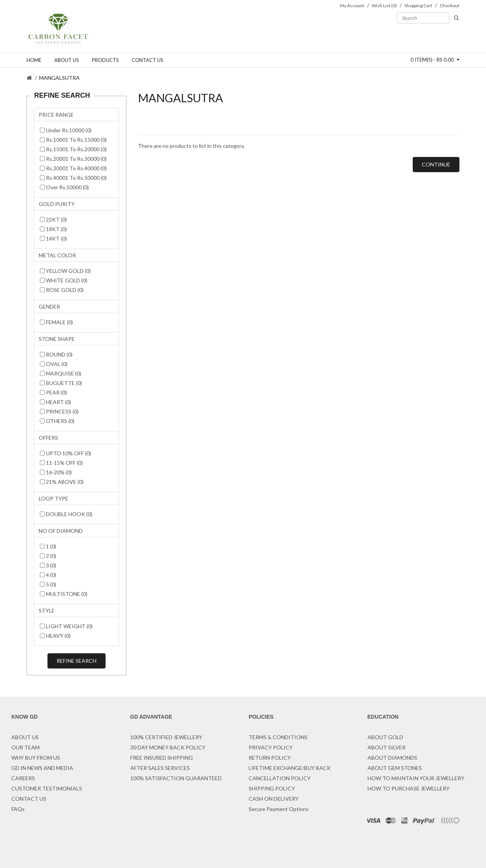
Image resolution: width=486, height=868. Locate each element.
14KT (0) (53, 238)
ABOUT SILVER (387, 747)
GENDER (49, 306)
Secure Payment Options (279, 809)
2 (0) (48, 556)
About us (67, 60)
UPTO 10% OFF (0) (65, 453)
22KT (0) (53, 219)
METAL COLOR (57, 255)
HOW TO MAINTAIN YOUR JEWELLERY (416, 778)
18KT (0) (53, 229)
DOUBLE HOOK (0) (66, 514)
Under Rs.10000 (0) (66, 130)
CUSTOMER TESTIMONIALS (47, 788)
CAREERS (23, 778)
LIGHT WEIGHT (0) (66, 626)
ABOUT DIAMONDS (392, 758)
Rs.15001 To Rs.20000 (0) (73, 149)
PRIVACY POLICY (271, 747)
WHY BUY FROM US (36, 758)
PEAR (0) (53, 392)
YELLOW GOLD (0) (65, 271)
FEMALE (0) (56, 322)
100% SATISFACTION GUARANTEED (176, 778)
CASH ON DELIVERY (274, 799)
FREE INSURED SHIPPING (162, 758)
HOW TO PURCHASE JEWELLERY (409, 788)
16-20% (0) (56, 472)
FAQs (18, 809)
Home (34, 60)
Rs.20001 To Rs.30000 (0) (73, 159)
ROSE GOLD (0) (62, 290)
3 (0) (48, 565)
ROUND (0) (56, 354)
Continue (436, 164)
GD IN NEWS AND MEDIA (42, 768)
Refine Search (77, 661)
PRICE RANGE (56, 115)
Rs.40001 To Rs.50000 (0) (73, 178)
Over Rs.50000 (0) (64, 187)
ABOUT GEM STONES (395, 768)
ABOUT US (25, 737)
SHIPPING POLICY (272, 788)
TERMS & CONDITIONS (278, 737)
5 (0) (48, 584)
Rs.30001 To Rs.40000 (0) (73, 168)
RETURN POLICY (270, 758)
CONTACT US (29, 799)
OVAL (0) (54, 364)
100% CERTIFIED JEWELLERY (166, 737)
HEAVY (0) (55, 636)
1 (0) (48, 546)
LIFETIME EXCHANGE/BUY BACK (290, 768)
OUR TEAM (25, 747)
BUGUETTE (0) (61, 383)
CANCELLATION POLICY (280, 778)
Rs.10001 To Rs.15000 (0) (73, 140)
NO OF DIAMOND (61, 531)
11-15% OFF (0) (61, 463)
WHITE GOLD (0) (64, 280)
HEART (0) (55, 402)
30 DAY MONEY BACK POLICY (168, 747)
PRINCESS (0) (59, 411)
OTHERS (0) (57, 421)
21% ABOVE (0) (62, 482)
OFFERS (48, 438)
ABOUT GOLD (385, 737)
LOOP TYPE (54, 498)
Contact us (148, 60)
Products (105, 60)
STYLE (47, 611)
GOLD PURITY (57, 204)
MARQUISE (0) (61, 373)
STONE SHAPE (57, 339)
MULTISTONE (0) (64, 594)
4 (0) (48, 575)
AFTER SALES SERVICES (160, 768)
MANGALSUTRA (59, 78)
